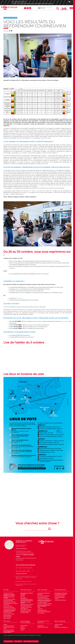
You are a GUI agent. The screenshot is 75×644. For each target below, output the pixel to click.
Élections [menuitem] (23, 596)
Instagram (28, 8)
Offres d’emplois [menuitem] (7, 617)
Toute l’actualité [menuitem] (59, 625)
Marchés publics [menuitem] (7, 615)
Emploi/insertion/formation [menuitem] (44, 612)
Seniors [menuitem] (22, 630)
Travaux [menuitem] (56, 599)
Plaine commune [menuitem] (7, 613)
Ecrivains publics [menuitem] (25, 613)
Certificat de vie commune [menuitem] (27, 604)
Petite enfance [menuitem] (24, 626)
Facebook (25, 8)
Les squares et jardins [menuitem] (9, 630)
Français (42, 8)
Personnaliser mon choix (31, 641)
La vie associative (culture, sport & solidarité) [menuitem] (44, 606)
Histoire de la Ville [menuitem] (8, 606)
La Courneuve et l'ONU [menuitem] (9, 614)
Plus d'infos (7, 638)
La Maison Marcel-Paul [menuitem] (9, 627)
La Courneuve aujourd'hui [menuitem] (10, 609)
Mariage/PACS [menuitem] (24, 598)
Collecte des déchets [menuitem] (60, 596)
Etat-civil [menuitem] (23, 597)
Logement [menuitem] (40, 609)
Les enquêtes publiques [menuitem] (60, 600)
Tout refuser (18, 641)
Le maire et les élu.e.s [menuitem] (8, 593)
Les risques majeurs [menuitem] (42, 602)
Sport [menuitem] (5, 629)
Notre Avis (20, 298)
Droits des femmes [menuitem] (42, 610)
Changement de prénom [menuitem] (26, 607)
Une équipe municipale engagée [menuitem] (9, 597)
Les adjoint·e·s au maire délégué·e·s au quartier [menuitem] (9, 595)
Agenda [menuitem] (56, 626)
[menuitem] (11, 590)
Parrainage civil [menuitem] (24, 609)
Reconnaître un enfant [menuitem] (26, 610)
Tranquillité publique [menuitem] (60, 597)
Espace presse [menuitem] (7, 618)
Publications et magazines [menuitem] (61, 627)
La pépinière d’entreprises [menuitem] (44, 593)
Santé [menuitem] (39, 608)
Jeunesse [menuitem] (23, 629)
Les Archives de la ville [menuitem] (9, 608)
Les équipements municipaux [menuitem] (11, 603)
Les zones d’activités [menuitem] (42, 597)
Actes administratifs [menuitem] (8, 601)
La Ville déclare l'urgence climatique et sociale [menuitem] (9, 611)
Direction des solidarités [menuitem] (43, 596)
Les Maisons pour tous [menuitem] (9, 626)
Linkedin (30, 8)
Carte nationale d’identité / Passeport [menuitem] (27, 594)
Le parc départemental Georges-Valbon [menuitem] (9, 632)
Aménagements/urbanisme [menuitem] (61, 593)
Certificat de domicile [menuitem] (26, 606)
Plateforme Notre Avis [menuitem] (43, 627)
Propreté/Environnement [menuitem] (60, 595)
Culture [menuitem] (5, 625)
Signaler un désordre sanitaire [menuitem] (45, 604)
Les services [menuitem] (6, 605)
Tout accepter (8, 641)
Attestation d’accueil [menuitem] (26, 611)
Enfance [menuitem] (22, 627)
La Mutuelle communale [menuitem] (43, 599)
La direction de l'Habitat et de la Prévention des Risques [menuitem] (45, 601)
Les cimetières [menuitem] (41, 613)
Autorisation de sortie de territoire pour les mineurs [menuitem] (27, 600)
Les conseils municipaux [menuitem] (9, 599)
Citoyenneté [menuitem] (40, 626)
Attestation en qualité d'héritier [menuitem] (26, 603)
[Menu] (71, 8)
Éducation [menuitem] (40, 595)
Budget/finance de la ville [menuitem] (10, 602)
